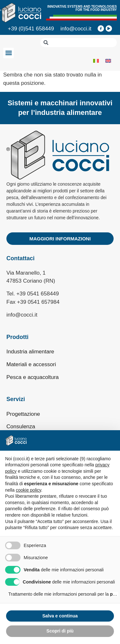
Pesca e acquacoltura (33, 377)
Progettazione (23, 414)
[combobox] (79, 43)
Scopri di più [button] (60, 631)
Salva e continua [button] (60, 616)
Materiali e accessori (31, 364)
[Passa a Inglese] (108, 60)
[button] (8, 53)
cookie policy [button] (28, 490)
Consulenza (21, 427)
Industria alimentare (30, 352)
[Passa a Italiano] (96, 60)
